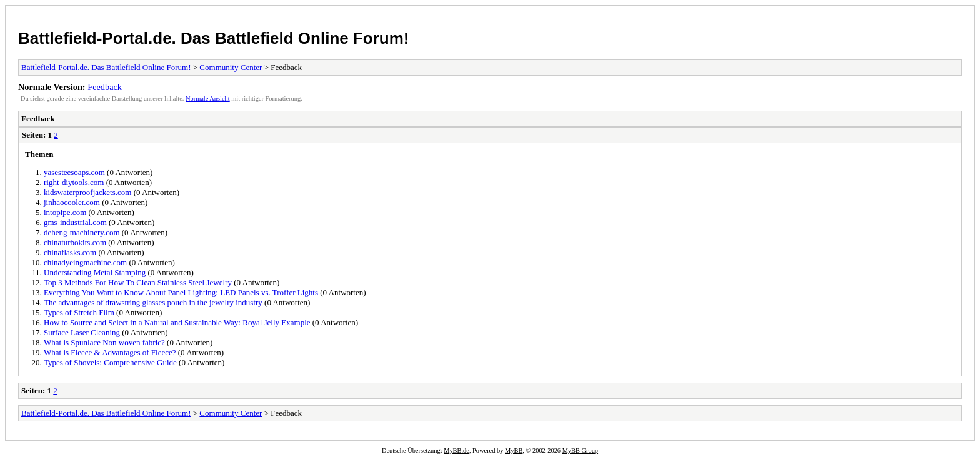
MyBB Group (580, 451)
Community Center (231, 67)
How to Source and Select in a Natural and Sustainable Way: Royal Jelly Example (177, 322)
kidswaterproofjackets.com (87, 192)
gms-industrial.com (75, 222)
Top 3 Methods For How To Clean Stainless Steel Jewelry (138, 282)
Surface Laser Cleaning (82, 332)
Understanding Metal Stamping (95, 272)
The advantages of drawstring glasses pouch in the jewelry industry (153, 302)
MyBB (514, 451)
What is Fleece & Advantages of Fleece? (110, 352)
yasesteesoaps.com (74, 172)
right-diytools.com (74, 182)
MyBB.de (457, 451)
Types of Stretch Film (79, 312)
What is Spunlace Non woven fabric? (104, 342)
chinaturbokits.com (75, 242)
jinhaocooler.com (72, 202)
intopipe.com (65, 212)
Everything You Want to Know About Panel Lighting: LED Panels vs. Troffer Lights (181, 292)
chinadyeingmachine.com (85, 262)
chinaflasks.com (70, 252)
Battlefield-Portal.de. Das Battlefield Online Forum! (214, 38)
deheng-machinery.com (82, 232)
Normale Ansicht (208, 98)
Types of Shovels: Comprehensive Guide (110, 362)
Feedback (105, 87)
